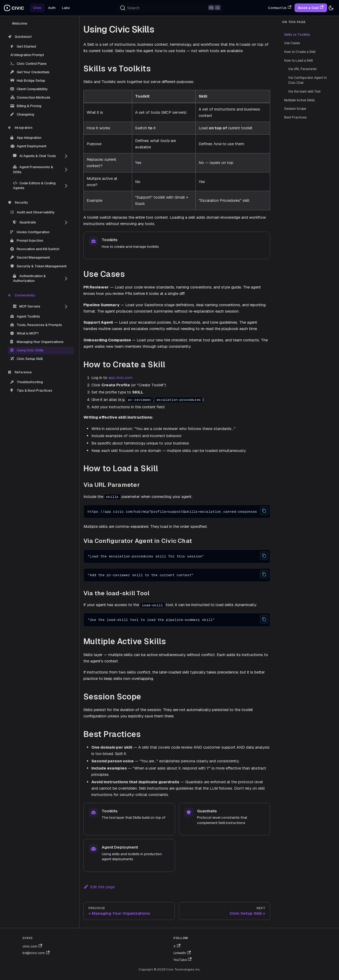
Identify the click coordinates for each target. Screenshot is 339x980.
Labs (66, 8)
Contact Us (280, 8)
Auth (52, 8)
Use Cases (292, 43)
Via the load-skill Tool (304, 91)
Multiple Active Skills (299, 100)
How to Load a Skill (298, 61)
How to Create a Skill (300, 52)
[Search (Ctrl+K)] (171, 8)
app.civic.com (121, 377)
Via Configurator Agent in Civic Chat (307, 80)
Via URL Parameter (303, 69)
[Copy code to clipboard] (264, 511)
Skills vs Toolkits (297, 35)
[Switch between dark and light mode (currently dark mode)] (331, 8)
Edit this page (99, 887)
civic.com (32, 946)
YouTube (182, 960)
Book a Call (311, 8)
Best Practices (295, 117)
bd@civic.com (36, 953)
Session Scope (295, 109)
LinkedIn (182, 953)
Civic (37, 8)
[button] (41, 156)
